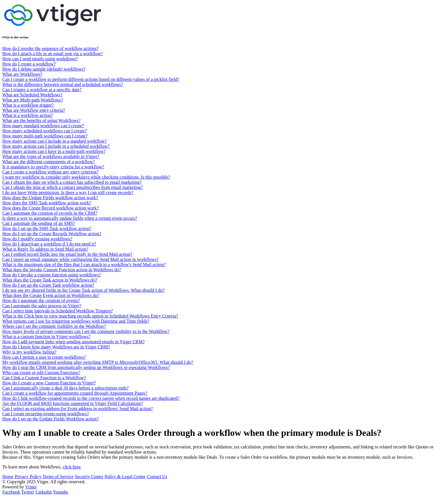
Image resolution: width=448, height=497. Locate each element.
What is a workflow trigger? (28, 105)
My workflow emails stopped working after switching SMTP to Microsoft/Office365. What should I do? (98, 362)
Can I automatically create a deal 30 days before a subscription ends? (65, 388)
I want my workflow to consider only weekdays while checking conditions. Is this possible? (86, 177)
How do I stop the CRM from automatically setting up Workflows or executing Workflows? (86, 367)
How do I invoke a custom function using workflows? (52, 275)
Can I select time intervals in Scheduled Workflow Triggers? (58, 311)
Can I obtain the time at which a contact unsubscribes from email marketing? (73, 187)
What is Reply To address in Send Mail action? (45, 249)
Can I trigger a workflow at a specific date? (42, 90)
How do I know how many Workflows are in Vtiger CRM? (56, 347)
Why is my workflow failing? (29, 352)
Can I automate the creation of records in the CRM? (50, 213)
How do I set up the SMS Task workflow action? (47, 228)
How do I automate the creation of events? (41, 301)
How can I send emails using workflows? (40, 59)
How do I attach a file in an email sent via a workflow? (53, 54)
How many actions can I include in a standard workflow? (55, 141)
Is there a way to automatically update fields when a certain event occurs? (70, 218)
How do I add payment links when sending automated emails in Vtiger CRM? (73, 342)
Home (8, 477)
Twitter (28, 492)
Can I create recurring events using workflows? (46, 414)
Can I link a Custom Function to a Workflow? (44, 378)
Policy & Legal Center (125, 477)
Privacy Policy (28, 477)
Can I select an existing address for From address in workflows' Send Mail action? (78, 409)
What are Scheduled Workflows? (32, 95)
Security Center (89, 477)
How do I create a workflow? (29, 64)
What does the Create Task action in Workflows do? (50, 280)
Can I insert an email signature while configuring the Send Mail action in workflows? (80, 259)
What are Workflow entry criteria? (34, 110)
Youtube (61, 492)
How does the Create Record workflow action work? (50, 208)
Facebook (11, 492)
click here (72, 467)
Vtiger (31, 487)
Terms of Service (58, 477)
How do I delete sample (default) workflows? (44, 69)
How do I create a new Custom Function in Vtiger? (49, 383)
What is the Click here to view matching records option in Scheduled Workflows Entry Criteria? (90, 316)
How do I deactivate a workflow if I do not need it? (49, 244)
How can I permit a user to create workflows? (44, 357)
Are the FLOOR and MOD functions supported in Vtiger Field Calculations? (73, 403)
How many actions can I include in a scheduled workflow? (56, 146)
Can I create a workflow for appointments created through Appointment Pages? (75, 393)
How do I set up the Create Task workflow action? (48, 285)
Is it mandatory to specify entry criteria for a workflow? (53, 167)
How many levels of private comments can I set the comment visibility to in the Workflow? (86, 331)
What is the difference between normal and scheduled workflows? (63, 84)
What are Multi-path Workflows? (33, 100)
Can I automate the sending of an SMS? (39, 223)
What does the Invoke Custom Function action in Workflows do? (62, 270)
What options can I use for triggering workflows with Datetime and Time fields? (76, 321)
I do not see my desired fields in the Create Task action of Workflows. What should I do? (83, 290)
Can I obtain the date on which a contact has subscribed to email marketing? (72, 182)
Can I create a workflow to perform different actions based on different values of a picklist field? (91, 79)
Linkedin (44, 492)
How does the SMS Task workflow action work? (47, 203)
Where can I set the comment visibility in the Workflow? (54, 326)
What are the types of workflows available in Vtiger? (51, 156)
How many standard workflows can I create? (43, 126)
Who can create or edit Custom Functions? (41, 373)
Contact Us (157, 477)
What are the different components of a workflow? (49, 162)
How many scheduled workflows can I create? (45, 131)
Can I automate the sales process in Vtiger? (42, 306)
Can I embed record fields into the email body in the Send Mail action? (67, 254)
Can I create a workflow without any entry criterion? (50, 172)
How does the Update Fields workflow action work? (50, 198)
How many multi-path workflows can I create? (45, 136)
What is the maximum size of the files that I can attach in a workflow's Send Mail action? (84, 265)
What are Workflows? (22, 74)
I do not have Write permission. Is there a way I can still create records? (68, 192)
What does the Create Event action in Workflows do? (51, 295)
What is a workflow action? (28, 115)
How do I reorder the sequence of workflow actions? (50, 48)
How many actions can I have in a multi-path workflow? (54, 151)
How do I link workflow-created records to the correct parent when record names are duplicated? (91, 398)
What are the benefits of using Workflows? (41, 120)
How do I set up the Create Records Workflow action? (52, 234)
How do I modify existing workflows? (37, 239)
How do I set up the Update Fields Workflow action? (50, 419)
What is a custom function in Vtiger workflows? (46, 337)
